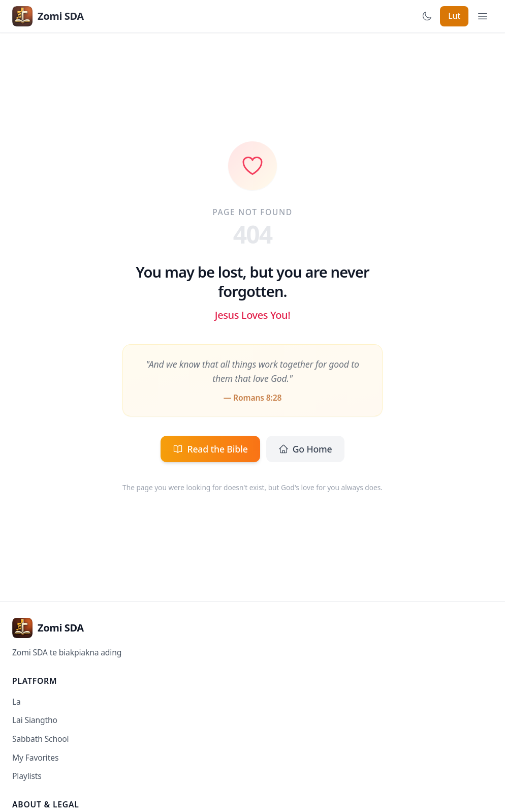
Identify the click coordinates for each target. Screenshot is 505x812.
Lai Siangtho (35, 720)
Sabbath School (41, 739)
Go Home (305, 449)
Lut (454, 16)
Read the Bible (210, 449)
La (17, 702)
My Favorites (35, 758)
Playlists (27, 776)
